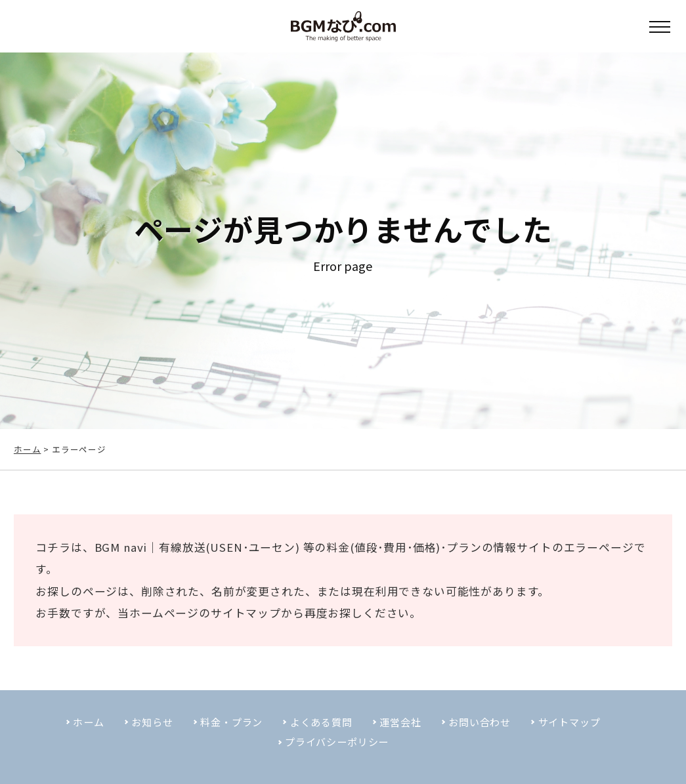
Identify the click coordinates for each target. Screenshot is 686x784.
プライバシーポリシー (336, 754)
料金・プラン (225, 733)
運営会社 (404, 733)
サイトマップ (259, 622)
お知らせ (141, 733)
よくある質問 (320, 733)
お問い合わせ (487, 733)
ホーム (28, 449)
